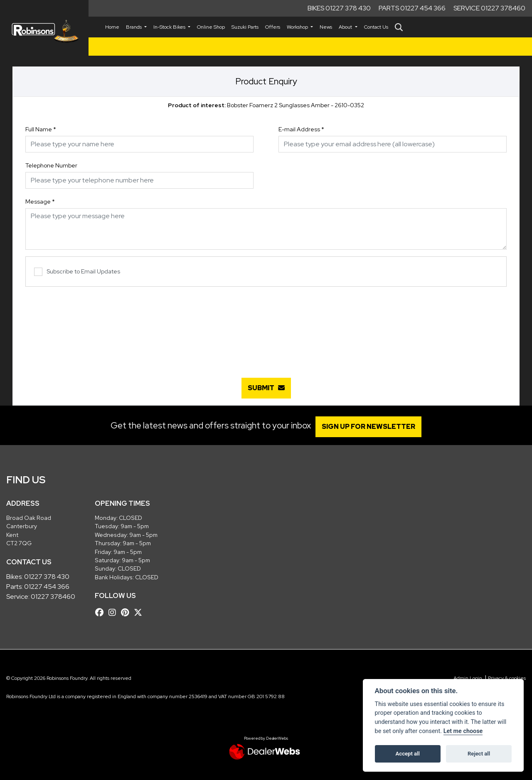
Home (112, 27)
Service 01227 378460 (489, 8)
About (346, 27)
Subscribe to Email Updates (77, 272)
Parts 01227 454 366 (412, 8)
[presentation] (266, 328)
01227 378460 (53, 597)
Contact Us (376, 27)
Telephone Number (51, 165)
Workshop (298, 27)
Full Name (41, 129)
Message (40, 202)
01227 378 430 (47, 577)
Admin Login (468, 678)
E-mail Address (301, 129)
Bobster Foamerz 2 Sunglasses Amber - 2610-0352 (266, 105)
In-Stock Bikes (170, 27)
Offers (273, 27)
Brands (134, 27)
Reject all (479, 754)
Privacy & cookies (507, 678)
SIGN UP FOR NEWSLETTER (372, 427)
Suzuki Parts (245, 27)
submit (266, 388)
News (326, 27)
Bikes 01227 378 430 (339, 8)
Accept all (408, 754)
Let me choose (463, 731)
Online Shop (211, 27)
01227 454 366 (47, 587)
